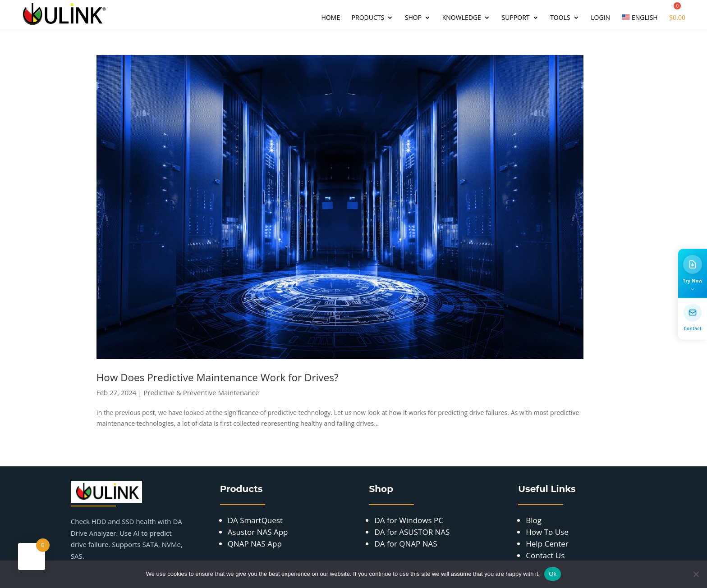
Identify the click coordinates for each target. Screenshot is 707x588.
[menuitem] (640, 22)
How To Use (547, 532)
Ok (553, 574)
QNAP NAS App (255, 544)
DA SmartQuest (255, 520)
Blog (534, 520)
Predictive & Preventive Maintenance (201, 392)
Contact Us (545, 555)
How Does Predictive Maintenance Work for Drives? (218, 377)
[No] (696, 574)
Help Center (547, 544)
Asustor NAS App (258, 532)
